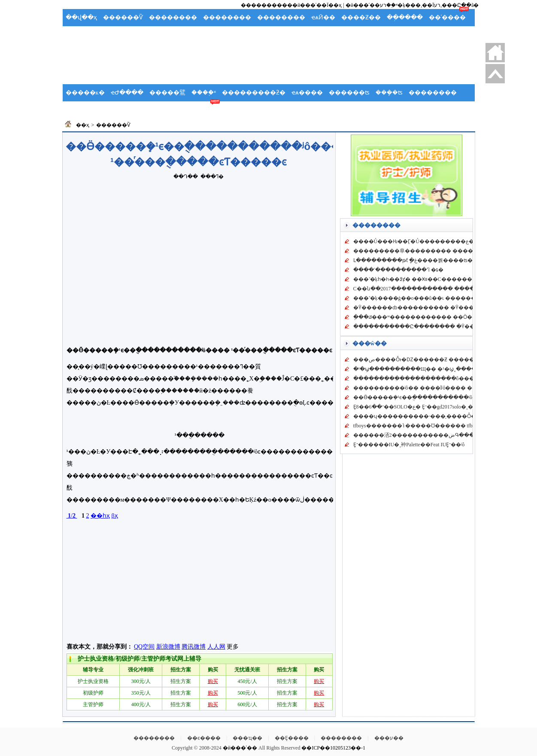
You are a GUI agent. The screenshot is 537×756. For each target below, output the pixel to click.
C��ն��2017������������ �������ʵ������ (438, 289)
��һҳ (100, 516)
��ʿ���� (447, 17)
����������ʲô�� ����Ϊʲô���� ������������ (441, 388)
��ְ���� (405, 17)
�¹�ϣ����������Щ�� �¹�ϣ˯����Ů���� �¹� (434, 369)
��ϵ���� (204, 738)
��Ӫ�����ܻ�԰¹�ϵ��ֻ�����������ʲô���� (423, 397)
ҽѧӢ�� (323, 17)
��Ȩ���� (292, 738)
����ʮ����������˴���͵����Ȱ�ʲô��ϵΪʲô (425, 416)
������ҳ (495, 53)
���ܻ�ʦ (389, 93)
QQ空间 (144, 647)
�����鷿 (167, 93)
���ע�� (389, 738)
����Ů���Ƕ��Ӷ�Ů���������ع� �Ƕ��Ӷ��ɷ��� (440, 241)
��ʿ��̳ (204, 110)
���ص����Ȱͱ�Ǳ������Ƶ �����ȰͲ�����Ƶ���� (442, 360)
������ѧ (123, 110)
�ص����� (495, 74)
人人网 (216, 647)
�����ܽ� (164, 35)
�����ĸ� (85, 93)
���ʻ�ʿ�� (205, 35)
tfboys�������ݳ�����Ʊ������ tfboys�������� (437, 426)
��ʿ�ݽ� (82, 110)
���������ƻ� (254, 93)
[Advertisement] (269, 63)
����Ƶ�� (361, 17)
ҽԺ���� (127, 93)
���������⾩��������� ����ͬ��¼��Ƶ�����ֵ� (442, 251)
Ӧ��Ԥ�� (124, 35)
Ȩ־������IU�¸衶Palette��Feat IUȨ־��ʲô (409, 445)
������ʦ (349, 93)
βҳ (114, 516)
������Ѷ (123, 17)
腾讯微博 (194, 647)
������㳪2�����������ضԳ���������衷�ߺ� (438, 435)
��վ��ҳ (81, 17)
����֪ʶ (204, 93)
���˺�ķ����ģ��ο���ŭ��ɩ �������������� (435, 298)
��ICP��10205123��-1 (333, 748)
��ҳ (83, 125)
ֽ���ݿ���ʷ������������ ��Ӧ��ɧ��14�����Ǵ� (442, 317)
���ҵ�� (247, 738)
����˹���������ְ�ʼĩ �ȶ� (398, 270)
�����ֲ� (84, 35)
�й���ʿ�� (240, 748)
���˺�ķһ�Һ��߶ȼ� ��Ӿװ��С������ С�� (420, 279)
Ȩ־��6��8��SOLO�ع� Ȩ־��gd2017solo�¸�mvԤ (419, 407)
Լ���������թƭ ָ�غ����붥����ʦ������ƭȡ (429, 260)
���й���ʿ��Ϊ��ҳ (312, 5)
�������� (173, 17)
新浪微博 (168, 647)
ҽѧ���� (307, 93)
